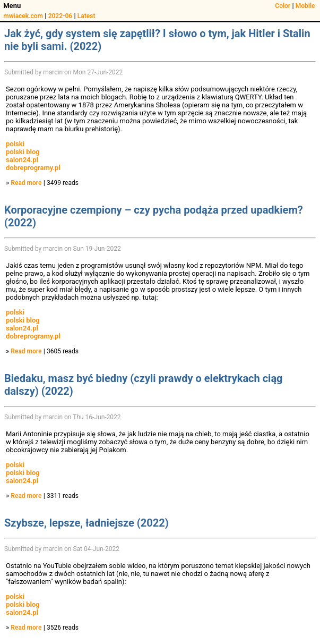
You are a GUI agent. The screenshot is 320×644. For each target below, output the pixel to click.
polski (15, 144)
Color (283, 6)
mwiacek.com (23, 16)
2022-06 (60, 16)
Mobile (305, 6)
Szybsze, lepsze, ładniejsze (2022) (87, 523)
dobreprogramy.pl (33, 168)
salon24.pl (22, 160)
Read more (26, 183)
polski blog (23, 152)
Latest (87, 16)
